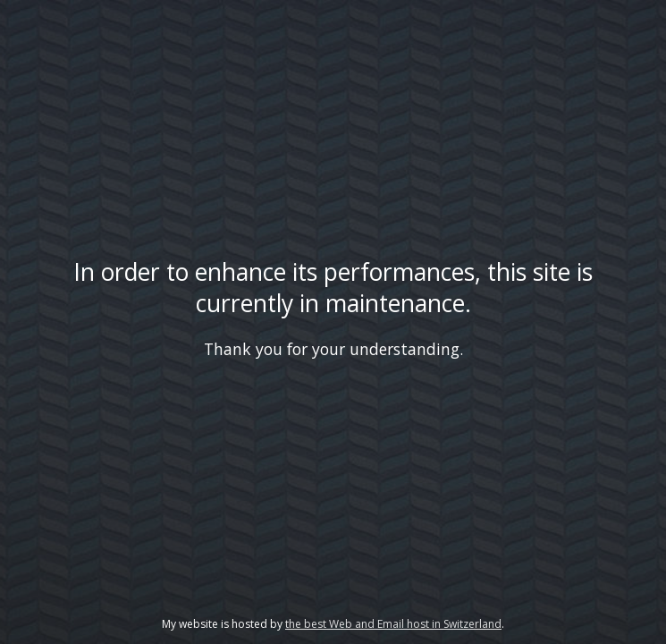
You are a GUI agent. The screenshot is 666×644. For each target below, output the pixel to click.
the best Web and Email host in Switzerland (393, 624)
